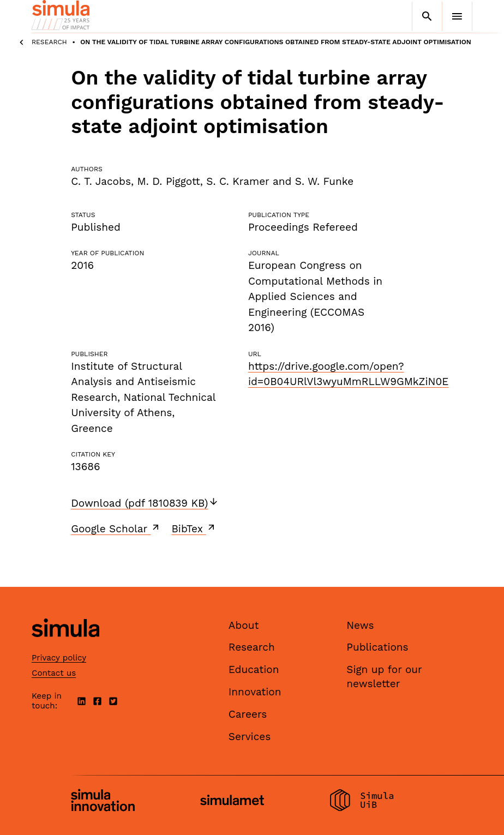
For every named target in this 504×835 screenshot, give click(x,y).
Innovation (255, 692)
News (360, 625)
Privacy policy (59, 658)
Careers (248, 714)
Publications (377, 647)
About (244, 625)
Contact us (54, 673)
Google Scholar (116, 528)
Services (250, 737)
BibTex (194, 528)
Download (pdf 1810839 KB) (145, 503)
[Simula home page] (65, 646)
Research (49, 42)
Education (254, 669)
